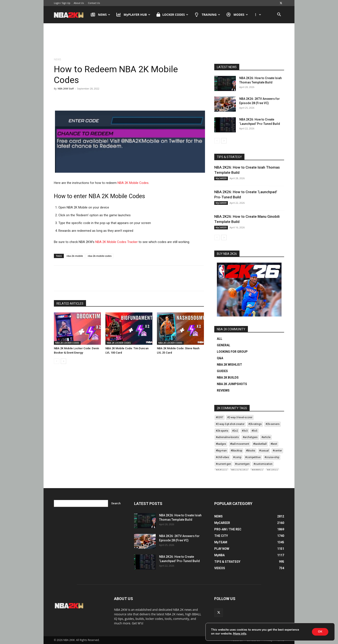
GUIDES (222, 371)
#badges (221, 444)
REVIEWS (223, 390)
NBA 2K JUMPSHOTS (232, 384)
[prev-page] (57, 361)
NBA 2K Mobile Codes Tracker (117, 242)
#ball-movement (240, 444)
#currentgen (242, 464)
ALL (220, 339)
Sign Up (66, 3)
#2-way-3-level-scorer (240, 417)
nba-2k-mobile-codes (100, 256)
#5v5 (254, 431)
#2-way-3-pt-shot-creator (230, 424)
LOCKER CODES (172, 15)
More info (240, 634)
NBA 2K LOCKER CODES (67, 343)
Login (57, 3)
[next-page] (63, 361)
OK (320, 632)
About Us (79, 3)
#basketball (260, 444)
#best (274, 444)
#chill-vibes (222, 457)
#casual (264, 451)
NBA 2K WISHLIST (229, 365)
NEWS (100, 15)
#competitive (253, 457)
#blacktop (236, 451)
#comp (237, 457)
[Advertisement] (169, 41)
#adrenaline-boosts (227, 437)
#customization (263, 464)
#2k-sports (222, 431)
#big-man (221, 451)
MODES (237, 15)
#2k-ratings (255, 424)
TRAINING (207, 15)
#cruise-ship (272, 457)
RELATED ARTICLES (70, 304)
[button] (279, 15)
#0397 (220, 417)
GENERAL (224, 345)
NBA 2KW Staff (66, 89)
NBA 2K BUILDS (228, 378)
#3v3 (245, 431)
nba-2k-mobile (75, 256)
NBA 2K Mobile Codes (133, 183)
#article (266, 437)
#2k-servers (273, 424)
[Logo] (71, 15)
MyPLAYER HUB (133, 15)
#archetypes (250, 437)
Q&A (220, 358)
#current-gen (223, 464)
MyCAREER (221, 178)
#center (277, 451)
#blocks (251, 451)
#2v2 (235, 431)
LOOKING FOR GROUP (232, 352)
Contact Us (94, 3)
